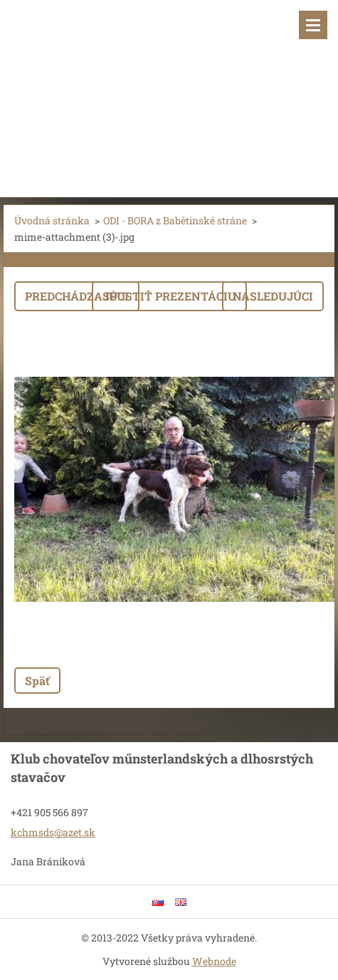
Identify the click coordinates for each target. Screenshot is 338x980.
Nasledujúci (273, 296)
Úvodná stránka (52, 220)
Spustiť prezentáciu (169, 296)
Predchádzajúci (77, 296)
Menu (313, 25)
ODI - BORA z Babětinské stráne (175, 220)
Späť (37, 681)
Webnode (214, 961)
